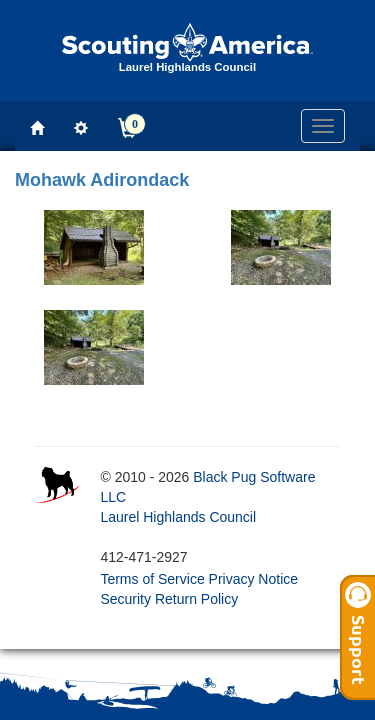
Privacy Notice (253, 579)
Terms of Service (152, 579)
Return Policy (196, 599)
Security (125, 599)
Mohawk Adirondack (102, 180)
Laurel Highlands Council (178, 517)
